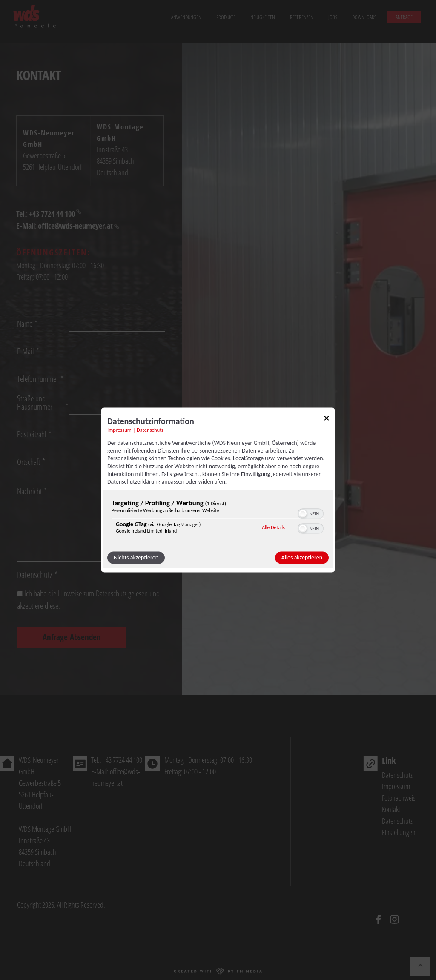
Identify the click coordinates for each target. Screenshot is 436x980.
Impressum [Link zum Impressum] (119, 430)
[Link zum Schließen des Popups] (327, 420)
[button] (303, 514)
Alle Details (273, 527)
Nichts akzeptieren (136, 558)
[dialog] (218, 490)
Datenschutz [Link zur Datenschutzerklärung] (150, 430)
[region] (218, 519)
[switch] (311, 513)
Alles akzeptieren (302, 558)
